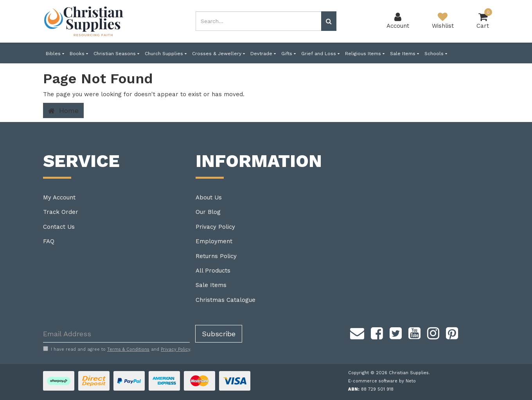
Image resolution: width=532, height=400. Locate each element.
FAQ (49, 241)
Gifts (288, 54)
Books (79, 54)
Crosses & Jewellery (218, 54)
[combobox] (259, 21)
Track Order (61, 212)
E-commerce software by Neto (382, 381)
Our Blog (208, 212)
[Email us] (357, 332)
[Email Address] (116, 334)
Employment (214, 241)
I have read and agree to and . (117, 349)
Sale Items (404, 54)
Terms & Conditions (128, 349)
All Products (213, 271)
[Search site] (329, 21)
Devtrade (263, 54)
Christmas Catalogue (226, 300)
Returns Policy (216, 256)
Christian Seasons (116, 54)
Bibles (55, 54)
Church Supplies (166, 54)
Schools (436, 54)
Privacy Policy (215, 227)
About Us (209, 197)
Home (63, 111)
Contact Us (59, 227)
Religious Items (365, 54)
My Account (59, 197)
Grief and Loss (320, 54)
